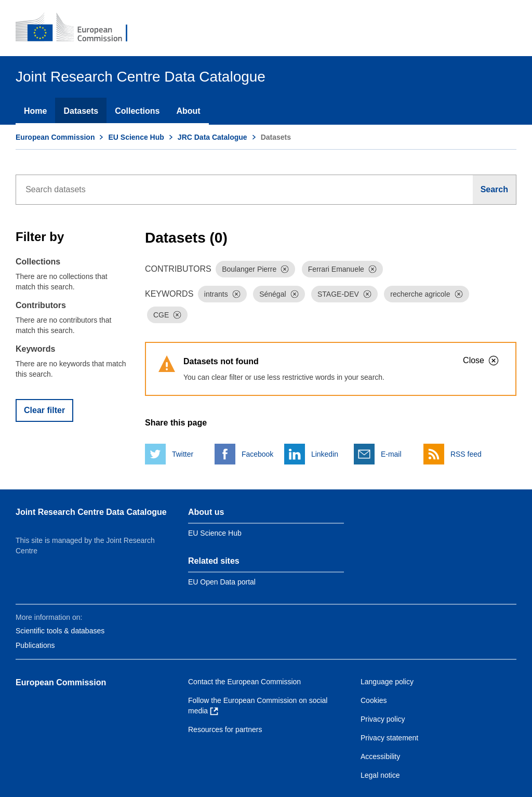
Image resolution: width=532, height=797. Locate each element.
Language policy (387, 682)
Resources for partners (225, 729)
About (188, 111)
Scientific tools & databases (60, 631)
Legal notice (380, 775)
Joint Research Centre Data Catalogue (91, 512)
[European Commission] (78, 28)
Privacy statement (389, 738)
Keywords (35, 349)
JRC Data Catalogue (212, 137)
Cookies (374, 700)
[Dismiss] (285, 269)
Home (35, 111)
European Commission (55, 137)
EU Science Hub (136, 137)
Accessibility (380, 756)
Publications (35, 645)
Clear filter (44, 410)
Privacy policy (383, 719)
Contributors (41, 305)
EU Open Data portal (222, 582)
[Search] (495, 190)
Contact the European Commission (244, 682)
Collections (137, 111)
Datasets (81, 111)
